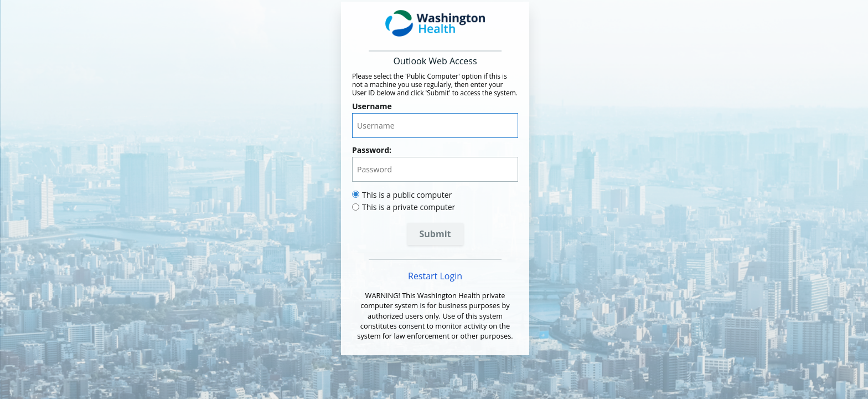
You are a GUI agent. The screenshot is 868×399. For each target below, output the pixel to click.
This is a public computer (407, 195)
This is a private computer (409, 207)
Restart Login (435, 276)
